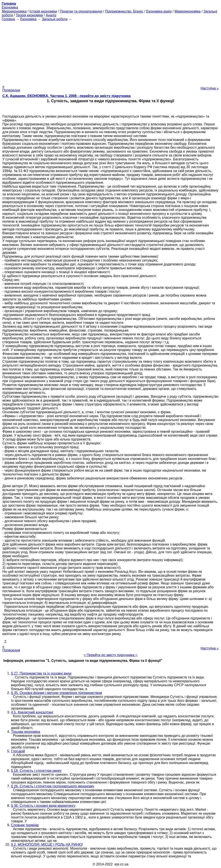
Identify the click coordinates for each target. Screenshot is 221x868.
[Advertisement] (110, 51)
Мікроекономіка (14, 11)
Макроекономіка (188, 11)
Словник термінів (25, 825)
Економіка (10, 7)
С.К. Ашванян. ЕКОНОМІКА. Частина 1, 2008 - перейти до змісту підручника (66, 96)
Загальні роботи (55, 19)
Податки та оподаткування (81, 11)
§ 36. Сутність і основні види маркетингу (43, 806)
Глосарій (18, 751)
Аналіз (51, 15)
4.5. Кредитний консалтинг (32, 712)
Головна (8, 19)
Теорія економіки (29, 15)
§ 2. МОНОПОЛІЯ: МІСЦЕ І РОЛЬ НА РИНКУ (47, 845)
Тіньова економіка (26, 732)
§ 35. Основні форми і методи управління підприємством (57, 693)
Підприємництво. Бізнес (124, 11)
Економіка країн (159, 11)
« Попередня (11, 88)
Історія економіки (43, 11)
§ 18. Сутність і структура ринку (36, 771)
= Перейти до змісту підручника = (111, 655)
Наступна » (210, 88)
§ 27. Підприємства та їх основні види (41, 673)
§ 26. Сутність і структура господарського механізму (53, 786)
